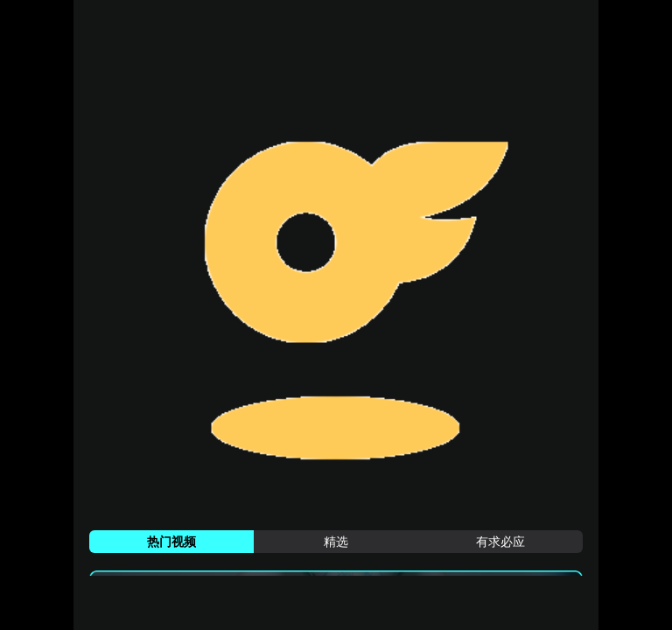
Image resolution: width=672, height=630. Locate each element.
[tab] (171, 542)
